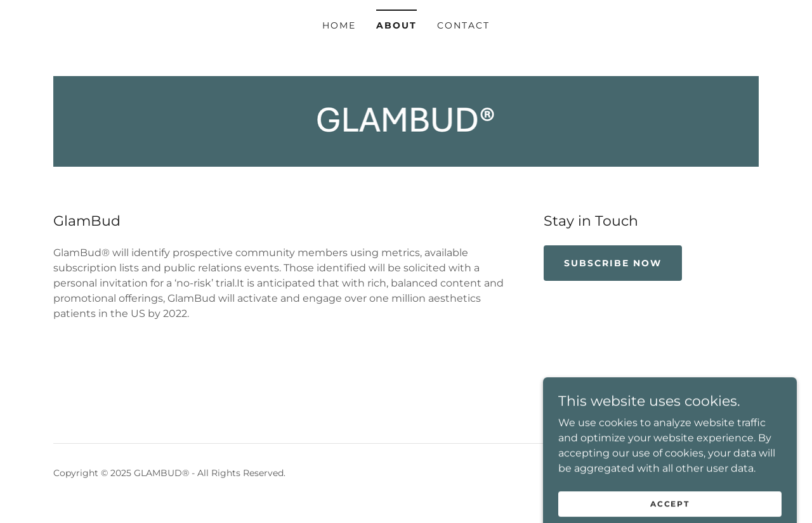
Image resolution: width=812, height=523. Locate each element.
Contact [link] (463, 25)
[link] (406, 121)
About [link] (396, 25)
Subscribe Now (613, 263)
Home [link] (339, 25)
